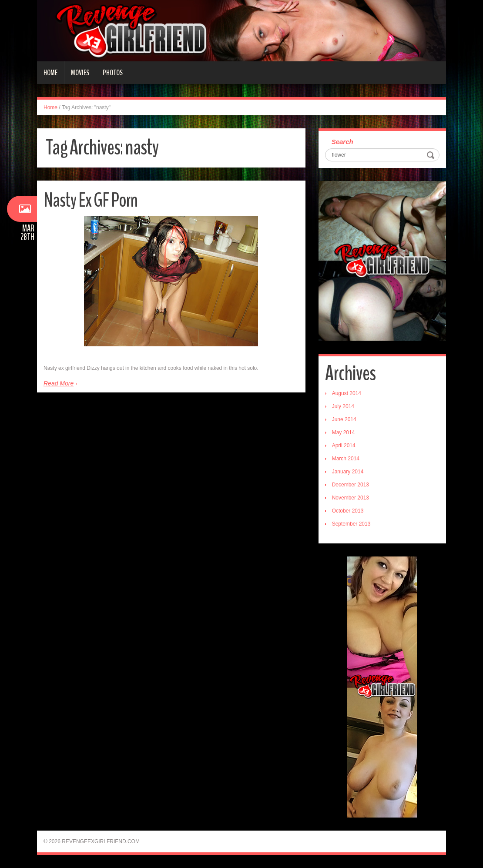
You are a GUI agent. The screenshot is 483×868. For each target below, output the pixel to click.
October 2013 (348, 511)
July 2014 (343, 406)
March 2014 (346, 459)
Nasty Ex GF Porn (91, 200)
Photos (113, 73)
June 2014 (344, 419)
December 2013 (351, 485)
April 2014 (344, 446)
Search (342, 142)
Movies (80, 73)
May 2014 (344, 432)
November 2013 (351, 498)
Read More (59, 383)
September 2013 (351, 524)
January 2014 (348, 472)
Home (50, 73)
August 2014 (347, 393)
